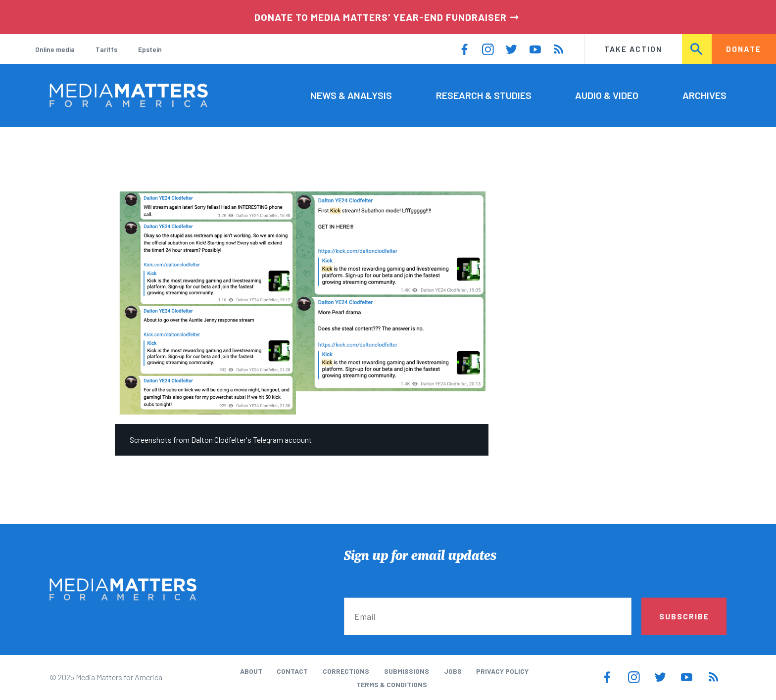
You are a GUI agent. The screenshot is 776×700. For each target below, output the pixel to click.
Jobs (453, 671)
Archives (704, 95)
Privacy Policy (502, 671)
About (251, 671)
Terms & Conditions (392, 684)
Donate (744, 49)
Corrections (346, 671)
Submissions (407, 671)
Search (697, 49)
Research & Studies (484, 95)
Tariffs (106, 49)
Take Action (633, 49)
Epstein (150, 49)
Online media (55, 49)
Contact (292, 671)
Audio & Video (607, 95)
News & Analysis (351, 95)
